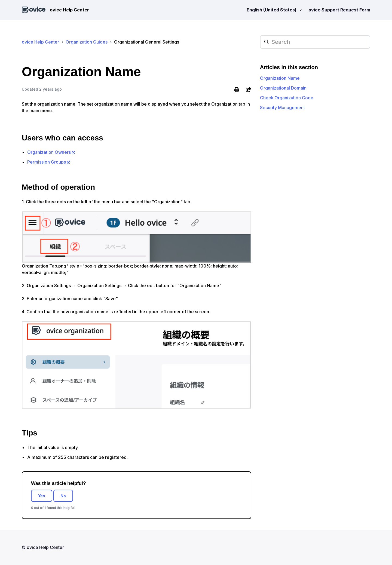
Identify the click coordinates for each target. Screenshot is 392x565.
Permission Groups (47, 162)
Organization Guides (87, 42)
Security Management (282, 108)
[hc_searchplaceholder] (315, 42)
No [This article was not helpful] (63, 496)
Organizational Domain (283, 88)
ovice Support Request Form (339, 10)
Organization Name (280, 78)
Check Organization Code (287, 98)
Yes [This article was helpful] (42, 496)
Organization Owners (49, 152)
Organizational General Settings (147, 42)
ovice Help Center (40, 42)
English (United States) (272, 10)
